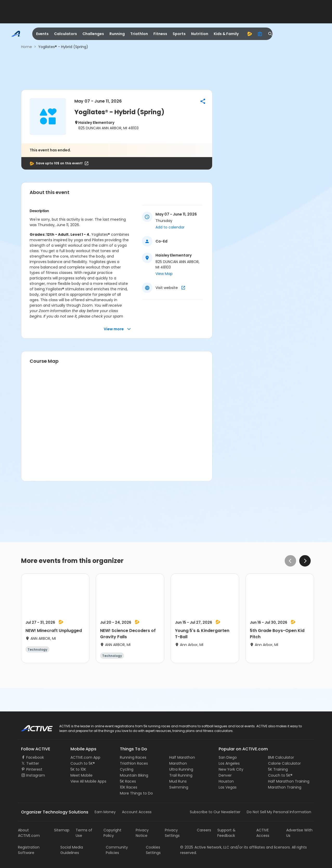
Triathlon (139, 34)
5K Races (128, 781)
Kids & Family (226, 34)
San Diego (228, 757)
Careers (204, 830)
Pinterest (34, 769)
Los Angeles (229, 763)
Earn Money (105, 812)
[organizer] (260, 34)
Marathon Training (285, 787)
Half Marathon (182, 757)
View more (117, 329)
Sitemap (62, 830)
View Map (164, 274)
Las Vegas (228, 787)
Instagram (36, 775)
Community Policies (117, 850)
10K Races (129, 787)
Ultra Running (181, 769)
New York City (231, 769)
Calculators (66, 34)
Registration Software (29, 850)
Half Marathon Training (289, 781)
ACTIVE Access (263, 833)
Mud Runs (178, 781)
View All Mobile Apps (88, 781)
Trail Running (181, 775)
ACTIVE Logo (32, 726)
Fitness (160, 34)
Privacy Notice (142, 833)
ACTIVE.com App (85, 757)
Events (42, 34)
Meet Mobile (82, 775)
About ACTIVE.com (29, 833)
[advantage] (250, 34)
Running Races (133, 757)
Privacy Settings (172, 833)
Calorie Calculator (284, 763)
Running (117, 34)
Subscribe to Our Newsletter (215, 812)
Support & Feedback (226, 833)
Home (27, 47)
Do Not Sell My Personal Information (279, 812)
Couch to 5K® (83, 763)
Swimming (179, 787)
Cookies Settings (153, 850)
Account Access (137, 812)
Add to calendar (170, 227)
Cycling (127, 769)
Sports (179, 34)
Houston (226, 781)
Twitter (33, 763)
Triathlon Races (134, 763)
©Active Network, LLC (205, 847)
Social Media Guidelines (72, 850)
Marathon (178, 763)
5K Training (278, 769)
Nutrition (200, 34)
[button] (203, 101)
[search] (270, 34)
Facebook (35, 757)
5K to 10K (78, 769)
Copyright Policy (112, 833)
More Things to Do (136, 793)
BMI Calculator (281, 757)
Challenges (93, 34)
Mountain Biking (134, 775)
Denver (225, 775)
